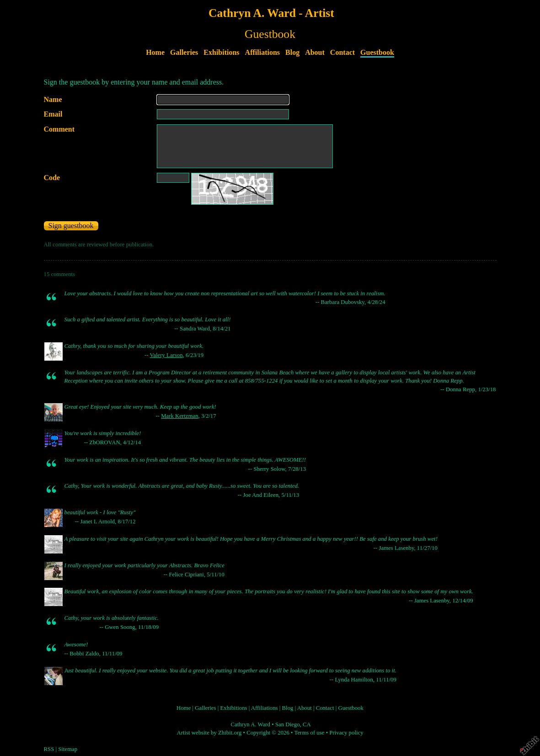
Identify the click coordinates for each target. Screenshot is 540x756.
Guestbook (377, 52)
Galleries (184, 52)
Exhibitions (221, 52)
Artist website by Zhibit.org (209, 733)
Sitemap (68, 749)
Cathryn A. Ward (250, 724)
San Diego (288, 724)
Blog (292, 52)
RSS (49, 749)
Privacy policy (346, 733)
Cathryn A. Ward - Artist (271, 13)
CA (307, 724)
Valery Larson (166, 355)
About (315, 52)
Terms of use (310, 733)
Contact (342, 52)
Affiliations (262, 52)
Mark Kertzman (179, 416)
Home (155, 52)
